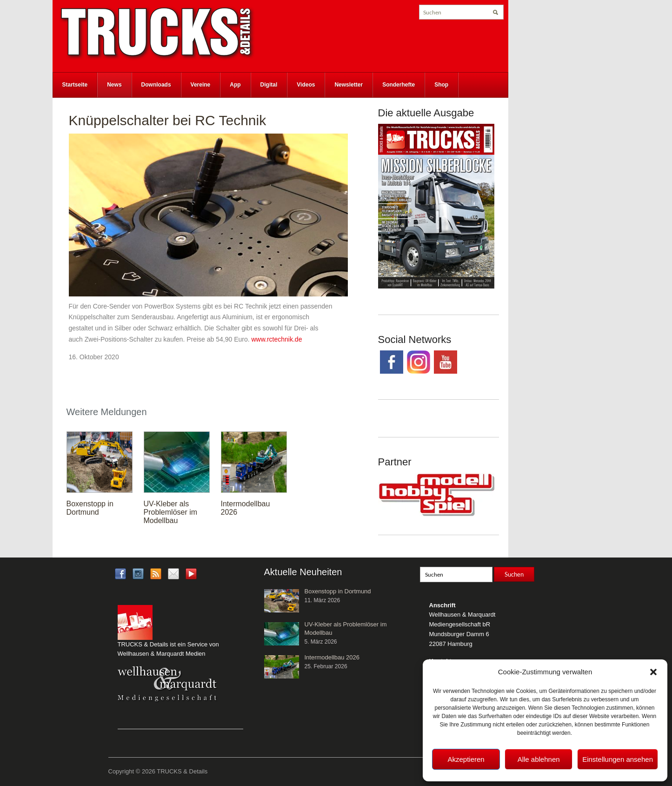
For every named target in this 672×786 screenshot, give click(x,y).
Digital (269, 85)
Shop (441, 85)
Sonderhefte (399, 85)
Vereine (201, 85)
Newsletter (349, 85)
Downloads (156, 85)
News (114, 85)
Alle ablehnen (539, 759)
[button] (653, 672)
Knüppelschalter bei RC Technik (168, 120)
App (235, 85)
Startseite (75, 85)
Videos (306, 85)
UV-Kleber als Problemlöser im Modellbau (171, 512)
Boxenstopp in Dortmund (90, 508)
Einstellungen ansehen (618, 759)
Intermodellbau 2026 (332, 657)
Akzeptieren (466, 759)
